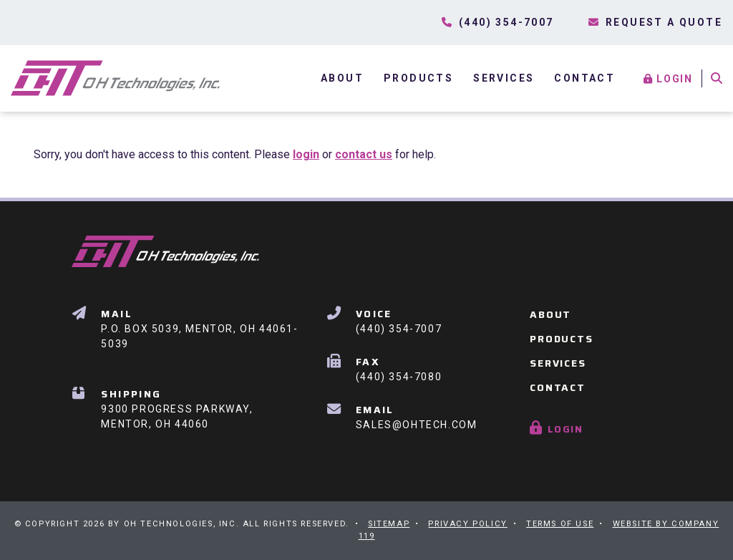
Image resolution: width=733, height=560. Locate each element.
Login (670, 79)
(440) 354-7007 (399, 320)
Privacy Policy (467, 524)
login (306, 154)
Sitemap (389, 524)
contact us (364, 154)
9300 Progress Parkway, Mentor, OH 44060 (177, 408)
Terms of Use (560, 524)
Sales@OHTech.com (417, 416)
